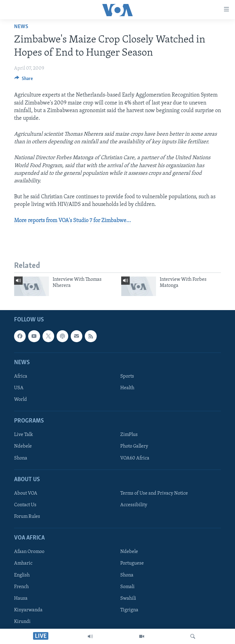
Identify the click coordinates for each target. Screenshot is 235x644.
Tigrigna (129, 610)
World (21, 400)
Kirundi (22, 622)
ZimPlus (129, 435)
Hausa (21, 598)
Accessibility (134, 505)
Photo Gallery (134, 446)
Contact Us (25, 505)
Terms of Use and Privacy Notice (154, 493)
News (21, 27)
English (22, 575)
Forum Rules (27, 517)
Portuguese (132, 563)
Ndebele (23, 446)
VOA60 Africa (135, 458)
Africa (21, 376)
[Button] (24, 80)
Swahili (128, 598)
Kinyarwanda (28, 610)
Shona (21, 458)
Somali (127, 587)
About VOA (26, 493)
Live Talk (24, 435)
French (21, 587)
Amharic (23, 563)
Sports (127, 376)
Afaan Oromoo (29, 552)
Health (127, 388)
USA (19, 388)
